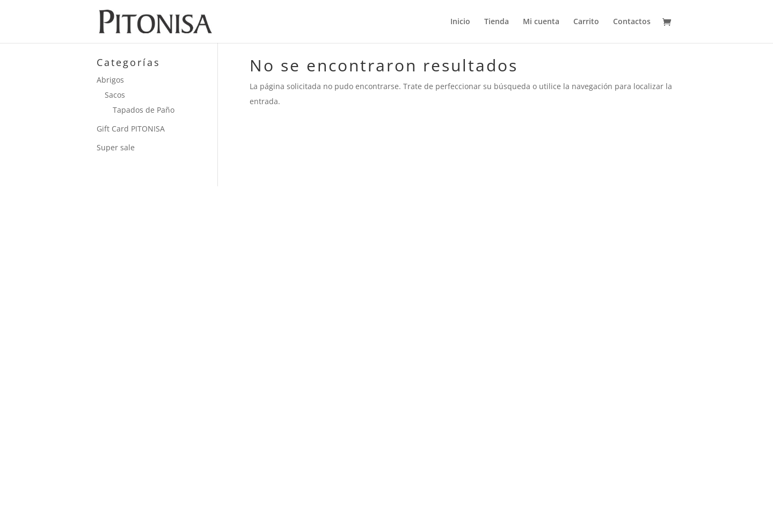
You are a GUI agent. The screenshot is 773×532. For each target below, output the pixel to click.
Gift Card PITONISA (131, 129)
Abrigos (110, 80)
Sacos (115, 95)
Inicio (460, 22)
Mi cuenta (541, 22)
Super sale (116, 147)
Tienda (497, 22)
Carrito (586, 22)
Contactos (632, 22)
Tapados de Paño (144, 110)
